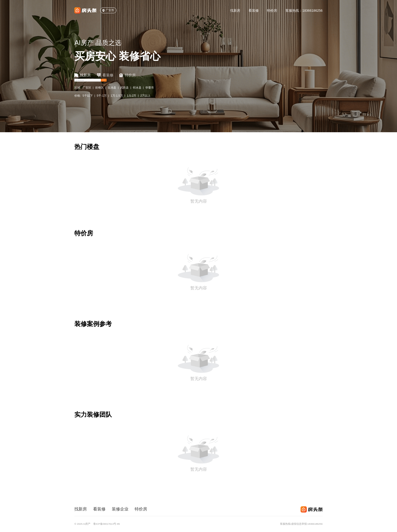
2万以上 (145, 107)
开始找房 (193, 88)
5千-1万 (102, 107)
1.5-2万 (132, 107)
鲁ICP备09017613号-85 (107, 524)
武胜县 (124, 99)
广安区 (87, 99)
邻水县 (137, 99)
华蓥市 (150, 99)
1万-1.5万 (117, 107)
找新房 (235, 11)
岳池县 (112, 99)
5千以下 (88, 107)
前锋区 (99, 99)
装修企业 (120, 509)
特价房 (272, 11)
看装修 (254, 11)
